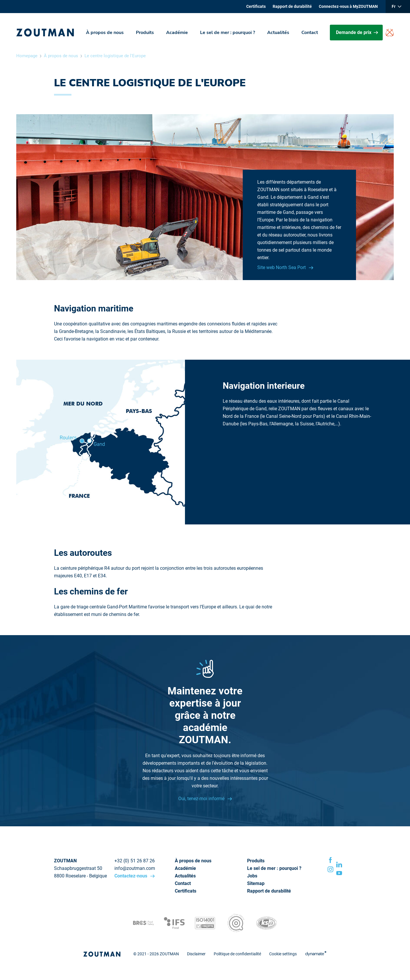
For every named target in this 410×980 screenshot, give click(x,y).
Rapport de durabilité (292, 6)
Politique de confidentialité (237, 954)
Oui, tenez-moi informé (202, 799)
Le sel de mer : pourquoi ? (228, 33)
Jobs (252, 876)
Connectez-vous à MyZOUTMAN (348, 6)
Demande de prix (357, 32)
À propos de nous (105, 33)
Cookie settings (283, 954)
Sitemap (256, 883)
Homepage (27, 56)
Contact (310, 33)
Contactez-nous (131, 876)
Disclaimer (196, 954)
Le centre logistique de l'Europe (115, 56)
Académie (177, 33)
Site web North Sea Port (282, 267)
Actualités (278, 33)
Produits (145, 33)
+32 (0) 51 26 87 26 (135, 861)
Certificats (256, 6)
